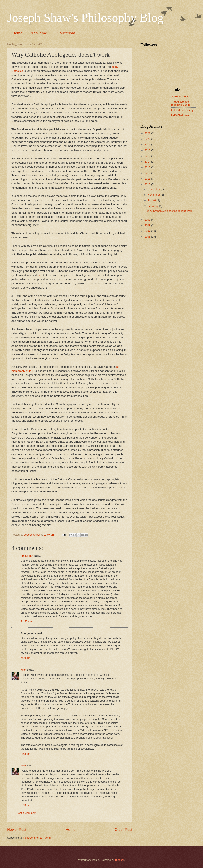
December (154, 189)
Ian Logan (27, 556)
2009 (148, 220)
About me (39, 33)
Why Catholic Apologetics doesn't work (170, 211)
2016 (148, 150)
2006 (148, 237)
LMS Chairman (180, 115)
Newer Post (17, 830)
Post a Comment (26, 813)
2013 (148, 167)
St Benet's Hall (180, 97)
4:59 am (26, 658)
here (40, 275)
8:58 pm (26, 754)
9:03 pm (26, 805)
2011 (148, 179)
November (154, 195)
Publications (65, 33)
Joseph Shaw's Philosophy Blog (85, 18)
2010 (148, 184)
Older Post (124, 830)
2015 (148, 156)
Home (17, 33)
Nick (23, 670)
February (153, 206)
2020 (148, 139)
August (152, 200)
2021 (148, 133)
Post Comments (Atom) (37, 838)
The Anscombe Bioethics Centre (181, 103)
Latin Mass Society (182, 110)
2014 (148, 162)
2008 (148, 225)
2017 (148, 145)
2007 (148, 231)
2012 (148, 173)
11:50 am (26, 621)
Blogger (120, 860)
